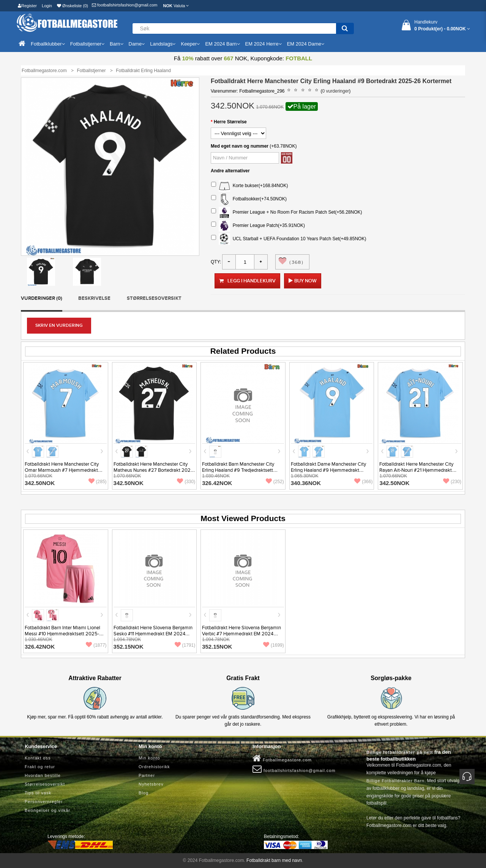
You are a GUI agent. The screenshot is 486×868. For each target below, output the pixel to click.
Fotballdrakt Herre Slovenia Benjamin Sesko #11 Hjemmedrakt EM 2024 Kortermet (153, 634)
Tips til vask (38, 793)
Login (47, 6)
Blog (144, 793)
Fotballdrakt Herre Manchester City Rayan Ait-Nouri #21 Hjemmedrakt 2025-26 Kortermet (416, 470)
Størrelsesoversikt (154, 298)
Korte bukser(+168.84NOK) (249, 186)
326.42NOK (217, 483)
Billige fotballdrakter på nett (400, 752)
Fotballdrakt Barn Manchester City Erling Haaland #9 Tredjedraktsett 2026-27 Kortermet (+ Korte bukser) (240, 470)
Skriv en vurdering (59, 325)
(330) (186, 482)
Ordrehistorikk (154, 767)
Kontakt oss (38, 758)
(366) (363, 482)
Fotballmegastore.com (282, 758)
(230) (452, 482)
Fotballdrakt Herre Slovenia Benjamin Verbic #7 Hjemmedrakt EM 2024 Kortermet (241, 634)
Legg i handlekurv (247, 281)
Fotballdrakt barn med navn (274, 860)
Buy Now (305, 281)
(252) (275, 482)
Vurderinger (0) (42, 298)
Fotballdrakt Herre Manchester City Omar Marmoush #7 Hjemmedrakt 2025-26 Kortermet (62, 470)
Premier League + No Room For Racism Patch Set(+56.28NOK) (286, 213)
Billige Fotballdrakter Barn (395, 781)
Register (27, 6)
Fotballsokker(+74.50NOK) (249, 199)
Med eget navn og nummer (240, 146)
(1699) (274, 645)
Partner (147, 775)
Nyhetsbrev (151, 784)
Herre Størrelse (230, 122)
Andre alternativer (230, 171)
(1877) (96, 645)
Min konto (149, 758)
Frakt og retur (40, 767)
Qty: (216, 262)
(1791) (185, 645)
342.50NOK (40, 483)
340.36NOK (306, 483)
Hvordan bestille (43, 775)
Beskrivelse (94, 298)
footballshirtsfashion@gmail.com (125, 5)
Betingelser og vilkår (47, 810)
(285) (98, 482)
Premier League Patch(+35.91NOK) (258, 226)
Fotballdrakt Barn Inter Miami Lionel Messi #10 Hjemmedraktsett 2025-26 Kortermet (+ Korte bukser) (65, 634)
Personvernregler (44, 802)
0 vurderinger (336, 91)
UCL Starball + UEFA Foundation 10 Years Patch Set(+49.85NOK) (289, 239)
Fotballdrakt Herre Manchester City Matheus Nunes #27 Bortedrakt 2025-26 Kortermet (154, 470)
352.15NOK (129, 647)
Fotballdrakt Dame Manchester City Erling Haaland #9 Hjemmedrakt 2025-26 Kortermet (328, 470)
